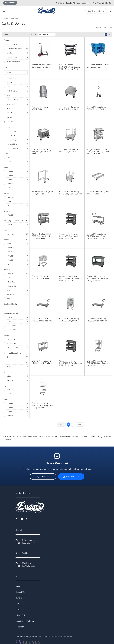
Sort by (34, 34)
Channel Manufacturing (14, 49)
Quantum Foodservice (14, 62)
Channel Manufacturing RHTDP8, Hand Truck (97, 108)
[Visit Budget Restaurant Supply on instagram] (27, 519)
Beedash (70, 636)
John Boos (10, 53)
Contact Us (43, 476)
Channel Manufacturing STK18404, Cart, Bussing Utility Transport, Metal (97, 236)
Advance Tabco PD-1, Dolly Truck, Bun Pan (42, 193)
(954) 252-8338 (97, 3)
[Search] (96, 11)
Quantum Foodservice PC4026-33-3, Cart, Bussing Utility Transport (71, 363)
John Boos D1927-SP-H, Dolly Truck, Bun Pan (69, 150)
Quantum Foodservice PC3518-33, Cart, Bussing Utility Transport (70, 236)
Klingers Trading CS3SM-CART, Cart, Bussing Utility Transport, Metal (98, 151)
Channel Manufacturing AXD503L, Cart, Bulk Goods (70, 320)
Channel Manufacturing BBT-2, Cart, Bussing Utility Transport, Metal (43, 405)
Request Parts (10, 3)
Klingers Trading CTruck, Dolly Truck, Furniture (42, 66)
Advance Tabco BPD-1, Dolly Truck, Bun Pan (98, 193)
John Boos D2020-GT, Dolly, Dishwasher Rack (98, 66)
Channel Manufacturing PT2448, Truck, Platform (42, 320)
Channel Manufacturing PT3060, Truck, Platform (97, 320)
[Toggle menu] (4, 11)
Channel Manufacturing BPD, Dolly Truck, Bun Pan (70, 108)
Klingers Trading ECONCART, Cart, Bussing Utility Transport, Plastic (70, 67)
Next (80, 425)
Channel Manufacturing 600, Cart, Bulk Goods (41, 277)
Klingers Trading (12, 57)
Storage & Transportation (11, 18)
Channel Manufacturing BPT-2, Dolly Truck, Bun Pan (71, 193)
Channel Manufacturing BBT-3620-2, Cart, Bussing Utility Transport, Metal (98, 363)
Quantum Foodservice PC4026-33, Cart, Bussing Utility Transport (97, 278)
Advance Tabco (12, 44)
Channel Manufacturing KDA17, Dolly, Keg (41, 108)
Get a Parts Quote (71, 476)
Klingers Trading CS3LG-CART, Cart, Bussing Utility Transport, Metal (43, 236)
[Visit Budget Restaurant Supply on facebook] (22, 519)
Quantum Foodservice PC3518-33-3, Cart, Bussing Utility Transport (70, 278)
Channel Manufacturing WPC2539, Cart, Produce (42, 362)
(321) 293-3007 (68, 3)
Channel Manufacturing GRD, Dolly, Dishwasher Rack (41, 151)
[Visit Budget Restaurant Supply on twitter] (17, 519)
